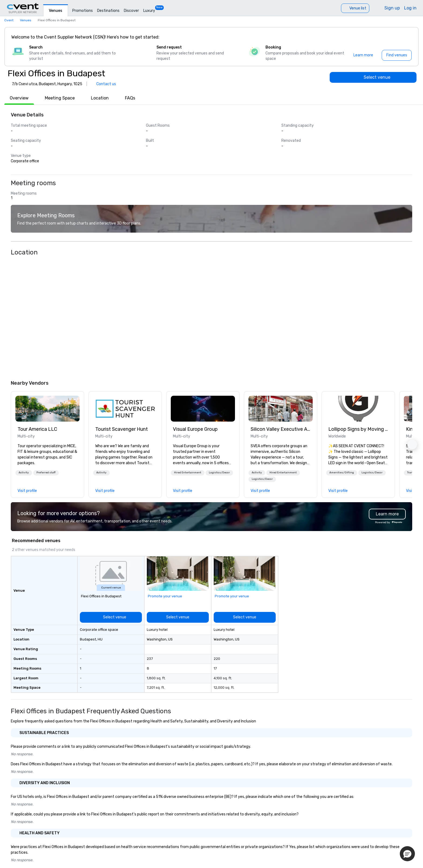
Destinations (108, 11)
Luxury (149, 11)
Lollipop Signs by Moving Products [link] (358, 429)
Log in (410, 8)
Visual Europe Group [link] (195, 429)
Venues (56, 11)
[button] (24, 473)
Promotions (83, 11)
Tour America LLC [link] (37, 429)
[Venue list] (355, 8)
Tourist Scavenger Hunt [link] (122, 429)
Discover (131, 11)
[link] (47, 409)
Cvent (9, 20)
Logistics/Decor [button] (219, 473)
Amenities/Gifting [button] (342, 473)
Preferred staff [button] (46, 473)
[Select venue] (373, 77)
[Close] (406, 37)
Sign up (392, 8)
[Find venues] (397, 55)
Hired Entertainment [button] (188, 473)
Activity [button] (24, 473)
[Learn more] (363, 55)
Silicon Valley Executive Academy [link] (281, 429)
